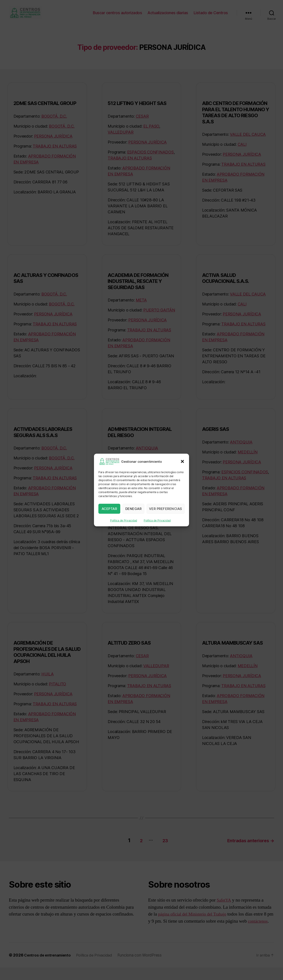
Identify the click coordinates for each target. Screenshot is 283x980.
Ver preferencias (166, 509)
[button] (182, 461)
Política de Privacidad (124, 520)
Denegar (134, 509)
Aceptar (109, 509)
